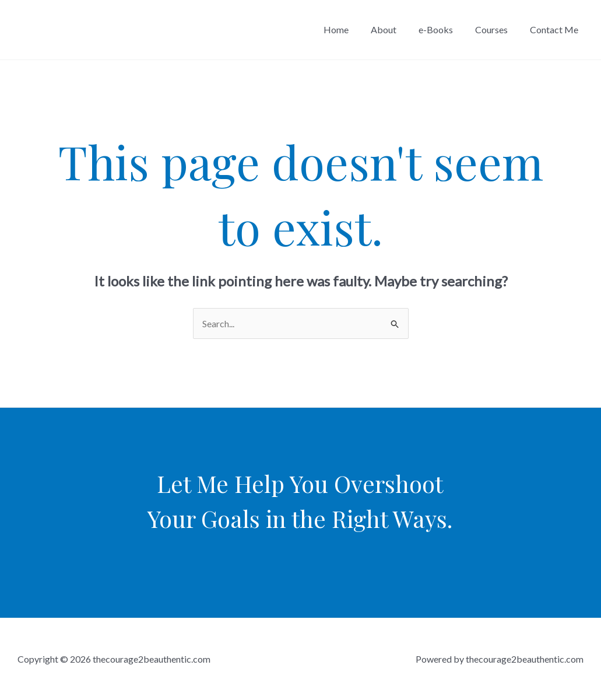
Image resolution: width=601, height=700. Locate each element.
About (396, 29)
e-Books (444, 29)
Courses (497, 29)
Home (352, 29)
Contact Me (556, 29)
